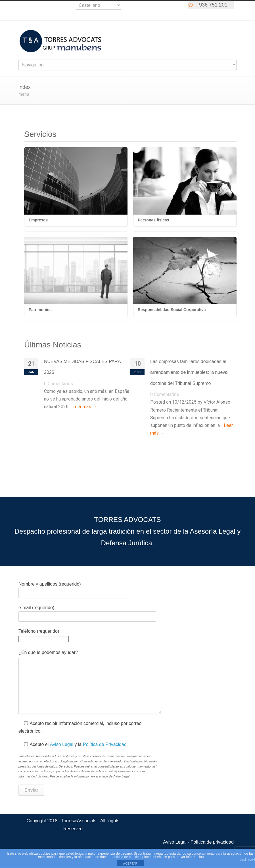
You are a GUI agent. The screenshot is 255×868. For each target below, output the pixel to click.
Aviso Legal (62, 744)
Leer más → (85, 407)
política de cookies (127, 857)
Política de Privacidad (105, 744)
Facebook (149, 7)
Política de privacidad (212, 842)
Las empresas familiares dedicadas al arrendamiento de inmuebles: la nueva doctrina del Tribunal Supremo (189, 372)
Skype (160, 7)
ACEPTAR (130, 863)
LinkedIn (172, 7)
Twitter (138, 7)
